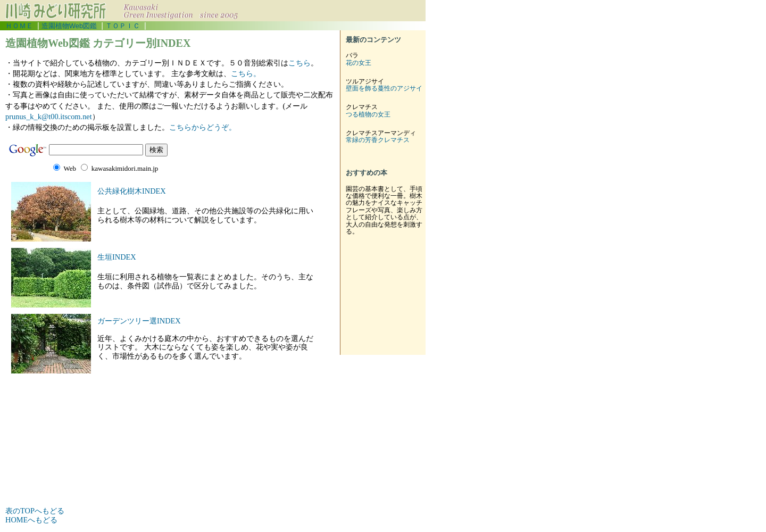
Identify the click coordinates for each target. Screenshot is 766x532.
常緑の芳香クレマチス (378, 140)
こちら (299, 63)
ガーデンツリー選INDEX (139, 321)
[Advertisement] (130, 483)
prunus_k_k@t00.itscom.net (49, 117)
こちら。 (246, 73)
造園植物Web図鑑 (69, 26)
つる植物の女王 (368, 114)
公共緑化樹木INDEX (132, 191)
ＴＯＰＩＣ (123, 26)
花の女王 (359, 63)
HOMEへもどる (31, 520)
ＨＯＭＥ (19, 26)
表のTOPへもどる (35, 511)
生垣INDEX (117, 257)
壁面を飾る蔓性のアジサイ (384, 88)
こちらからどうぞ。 (203, 127)
